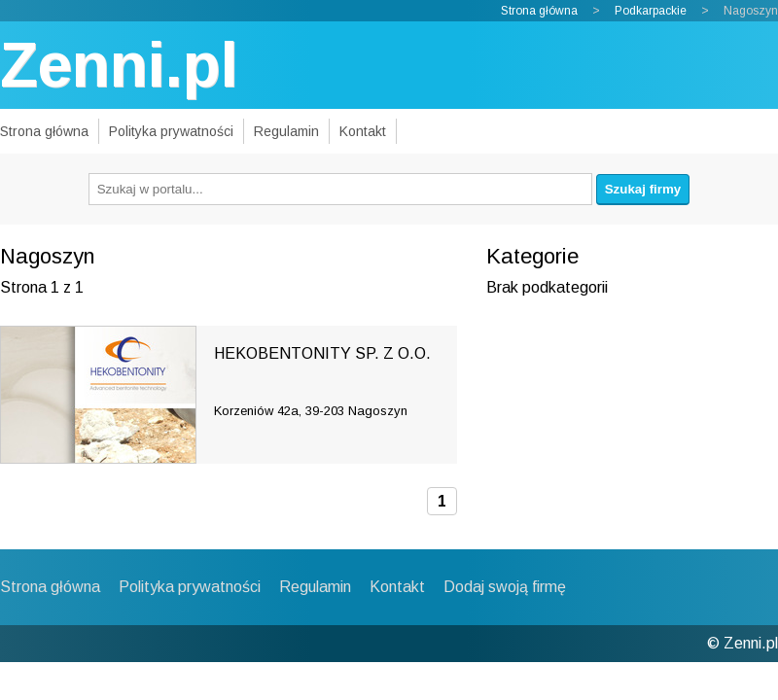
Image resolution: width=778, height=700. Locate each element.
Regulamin (286, 131)
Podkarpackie (651, 11)
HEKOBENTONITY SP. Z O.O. (322, 353)
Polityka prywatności (171, 131)
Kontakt (363, 131)
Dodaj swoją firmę (505, 587)
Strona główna (539, 11)
